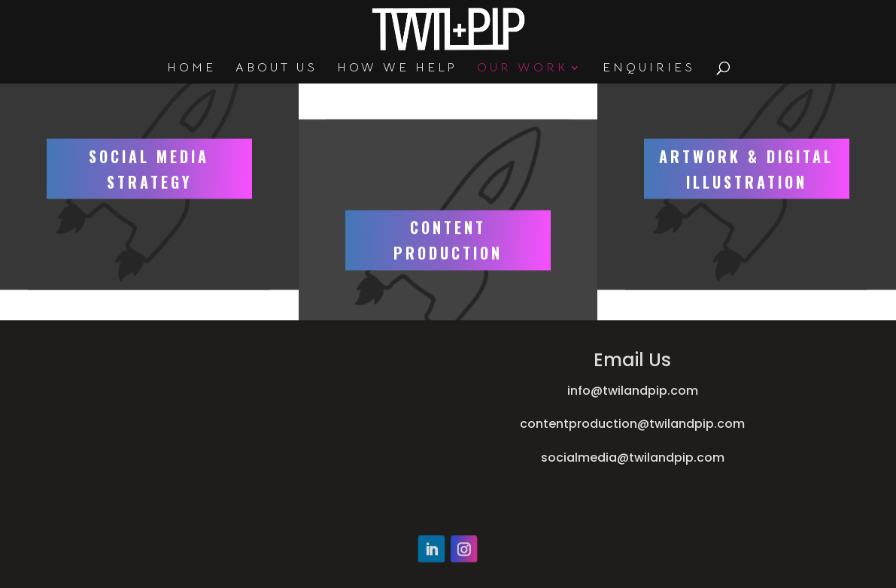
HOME (191, 69)
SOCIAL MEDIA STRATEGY (149, 131)
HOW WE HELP (397, 69)
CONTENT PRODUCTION (448, 279)
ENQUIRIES (649, 69)
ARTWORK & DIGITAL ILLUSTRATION (746, 131)
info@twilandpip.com (633, 391)
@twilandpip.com (691, 424)
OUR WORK (522, 69)
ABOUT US (276, 69)
